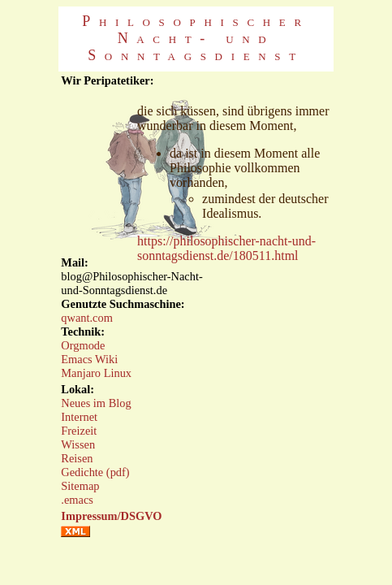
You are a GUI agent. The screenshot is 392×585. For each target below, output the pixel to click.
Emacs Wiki (89, 359)
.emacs (77, 500)
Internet (79, 417)
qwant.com (87, 318)
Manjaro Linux (96, 373)
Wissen (78, 444)
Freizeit (79, 431)
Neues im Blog (96, 403)
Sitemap (80, 486)
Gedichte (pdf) (95, 472)
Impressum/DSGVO (111, 516)
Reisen (77, 458)
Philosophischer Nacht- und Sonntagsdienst (196, 38)
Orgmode (83, 345)
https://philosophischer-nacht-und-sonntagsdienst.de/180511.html (226, 248)
